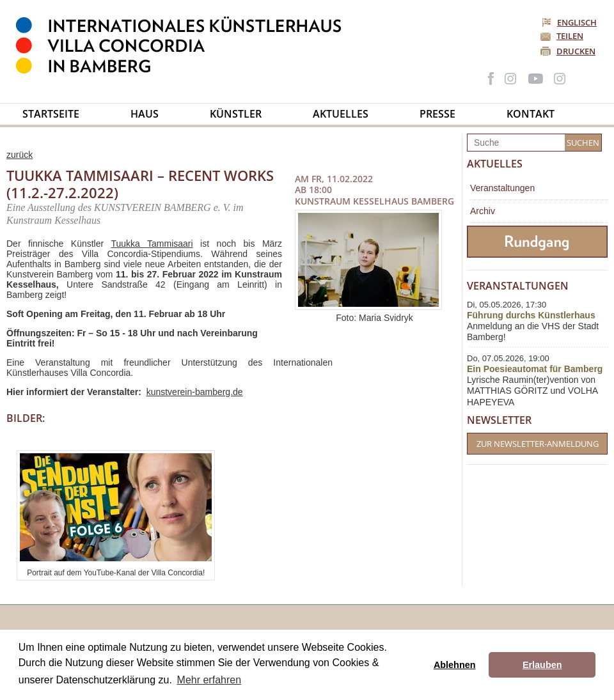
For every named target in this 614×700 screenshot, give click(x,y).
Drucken (576, 51)
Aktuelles (341, 114)
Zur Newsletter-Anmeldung (538, 444)
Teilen (570, 36)
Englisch (570, 22)
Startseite (51, 114)
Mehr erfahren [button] (209, 680)
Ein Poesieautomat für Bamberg (535, 369)
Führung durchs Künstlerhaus (531, 315)
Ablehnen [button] (455, 665)
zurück (20, 155)
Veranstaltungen (502, 188)
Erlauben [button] (542, 665)
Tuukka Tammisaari (152, 244)
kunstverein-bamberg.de (195, 392)
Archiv (483, 211)
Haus (145, 114)
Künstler (236, 114)
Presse (437, 114)
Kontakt (531, 114)
